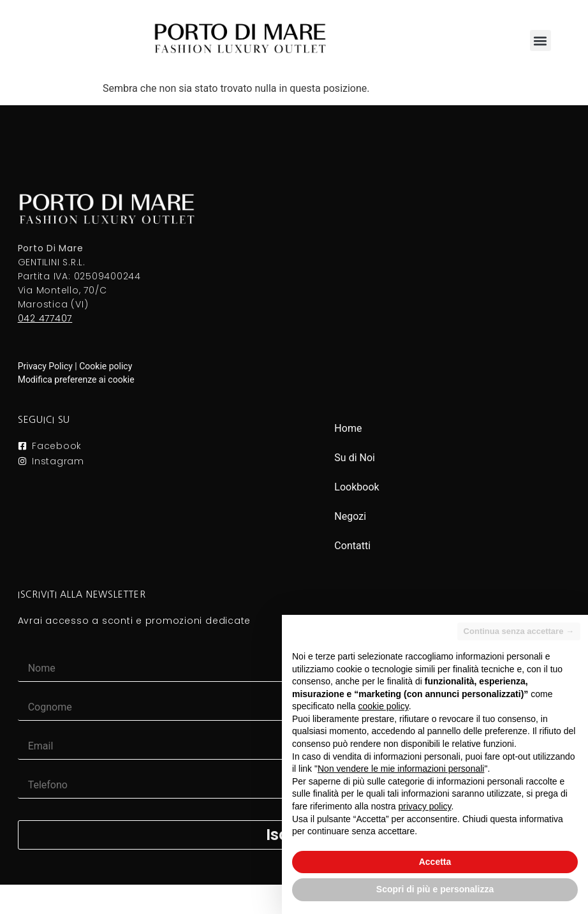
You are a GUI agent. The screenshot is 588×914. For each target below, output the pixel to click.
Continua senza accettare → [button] (519, 631)
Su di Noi (355, 458)
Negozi (350, 516)
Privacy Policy (45, 366)
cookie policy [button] (384, 706)
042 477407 (45, 318)
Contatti (352, 546)
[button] (540, 41)
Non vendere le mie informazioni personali (401, 769)
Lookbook (356, 487)
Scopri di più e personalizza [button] (435, 889)
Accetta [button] (435, 862)
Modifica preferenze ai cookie (76, 380)
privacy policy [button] (425, 806)
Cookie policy (106, 366)
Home (348, 428)
